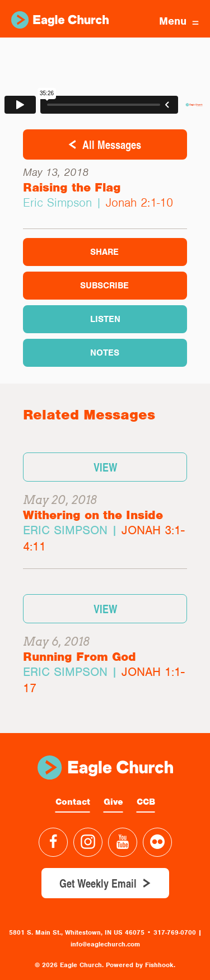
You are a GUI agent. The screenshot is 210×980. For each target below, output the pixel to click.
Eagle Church (60, 20)
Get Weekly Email (98, 883)
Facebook (53, 842)
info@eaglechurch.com (105, 944)
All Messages (112, 144)
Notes (105, 353)
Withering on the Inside (93, 515)
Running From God (80, 657)
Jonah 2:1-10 (139, 202)
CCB (146, 802)
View (105, 467)
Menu (179, 21)
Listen (105, 319)
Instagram (88, 842)
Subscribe (104, 286)
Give (113, 802)
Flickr (157, 842)
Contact (73, 802)
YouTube (123, 842)
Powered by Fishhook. (141, 965)
